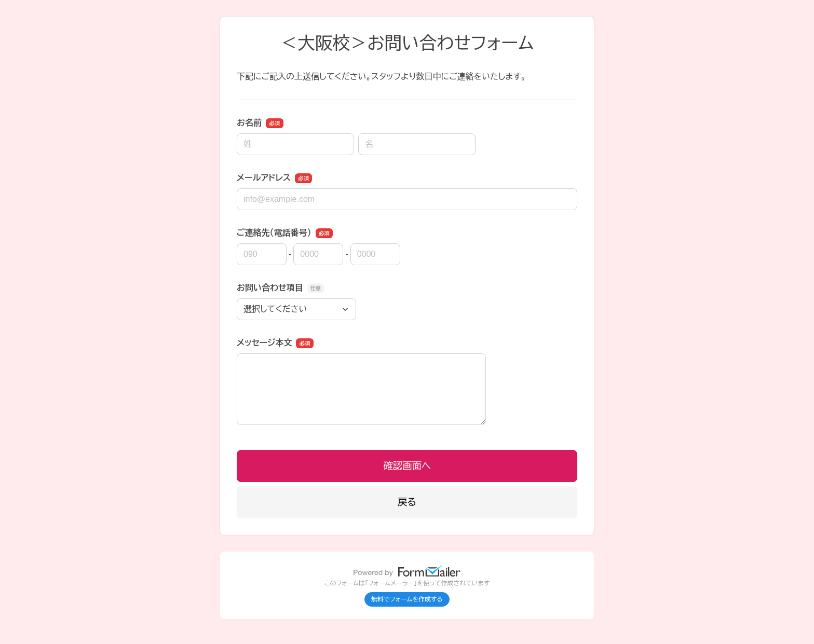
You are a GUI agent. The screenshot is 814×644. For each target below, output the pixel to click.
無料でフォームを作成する (407, 599)
